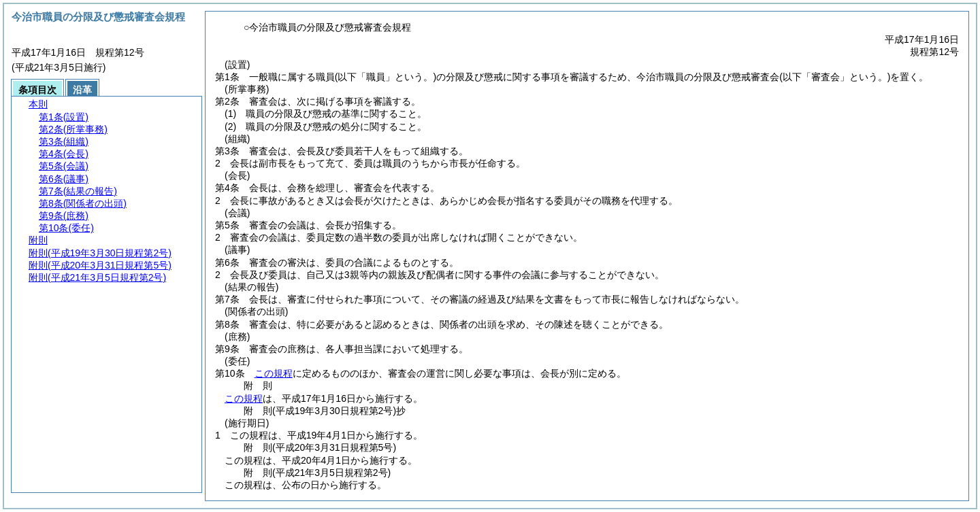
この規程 (274, 373)
